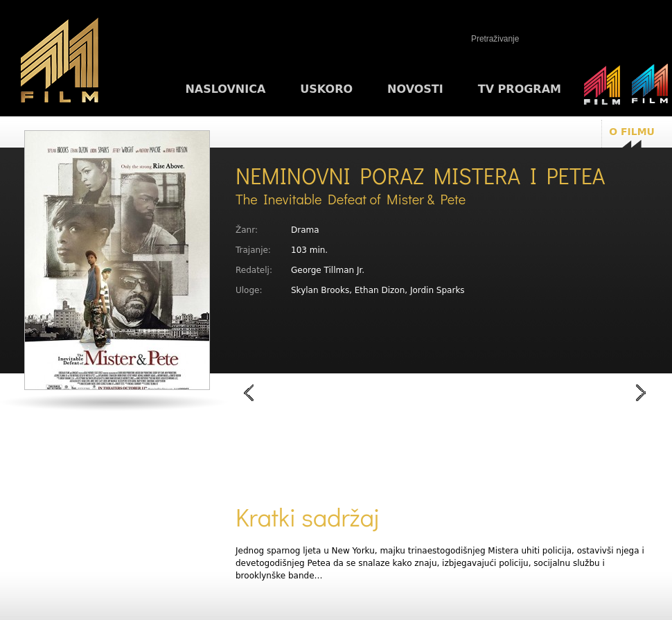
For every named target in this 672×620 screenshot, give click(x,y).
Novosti (415, 89)
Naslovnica (225, 89)
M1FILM (60, 63)
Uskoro (326, 89)
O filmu (632, 132)
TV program (520, 89)
